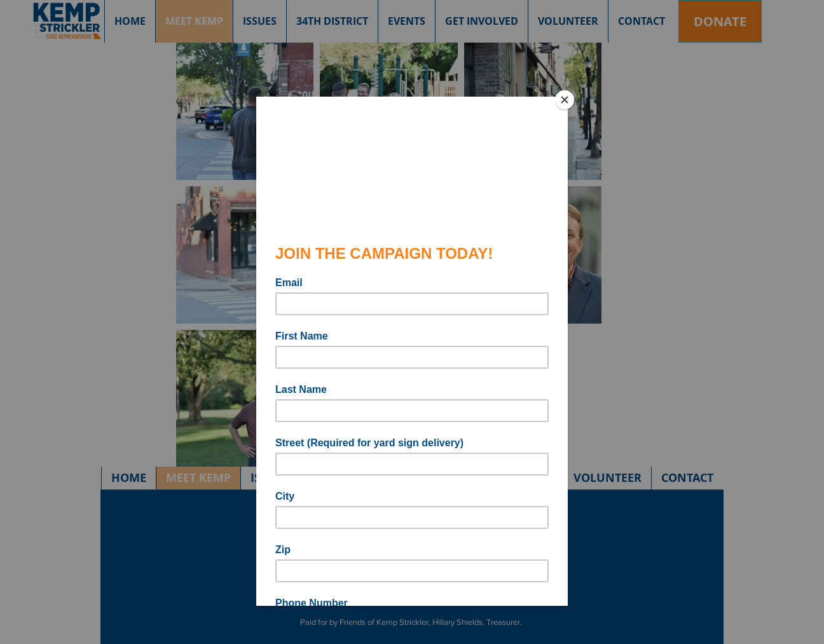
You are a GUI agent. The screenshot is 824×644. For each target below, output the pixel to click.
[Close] (565, 100)
